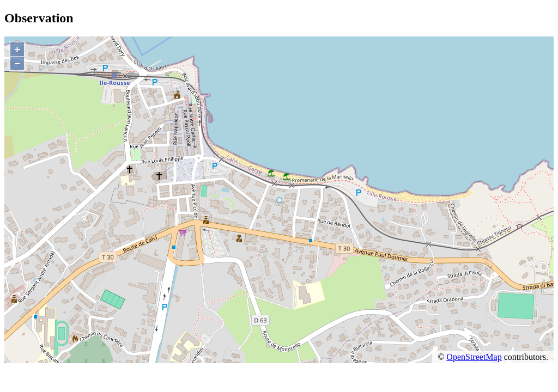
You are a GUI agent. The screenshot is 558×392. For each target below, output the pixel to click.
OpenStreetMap (474, 357)
